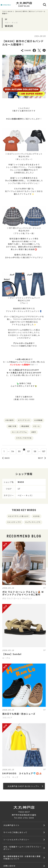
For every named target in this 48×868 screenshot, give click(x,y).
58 (37, 451)
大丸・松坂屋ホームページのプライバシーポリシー (22, 848)
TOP (4, 11)
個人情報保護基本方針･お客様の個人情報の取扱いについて (22, 857)
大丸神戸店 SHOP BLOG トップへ (25, 786)
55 (18, 451)
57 (31, 451)
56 (24, 451)
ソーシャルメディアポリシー (16, 840)
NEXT (42, 458)
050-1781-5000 (26, 818)
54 (11, 451)
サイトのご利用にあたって (15, 832)
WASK (10, 11)
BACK (6, 458)
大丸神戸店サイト (11, 825)
